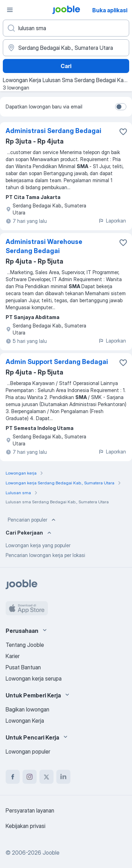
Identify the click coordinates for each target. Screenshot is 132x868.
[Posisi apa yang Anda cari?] (66, 28)
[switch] (121, 107)
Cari (66, 66)
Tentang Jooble (25, 645)
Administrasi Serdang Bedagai (54, 131)
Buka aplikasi (110, 10)
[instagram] (30, 777)
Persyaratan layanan (30, 810)
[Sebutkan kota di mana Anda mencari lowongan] (66, 48)
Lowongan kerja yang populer (38, 545)
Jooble (51, 853)
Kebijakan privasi (26, 826)
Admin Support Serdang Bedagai (57, 362)
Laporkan (112, 221)
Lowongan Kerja (25, 721)
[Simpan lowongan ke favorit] (123, 132)
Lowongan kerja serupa (34, 678)
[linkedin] (63, 777)
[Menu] (10, 10)
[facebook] (13, 777)
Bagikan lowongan (27, 709)
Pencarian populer (32, 520)
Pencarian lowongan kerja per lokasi (45, 555)
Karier (13, 656)
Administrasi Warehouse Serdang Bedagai (44, 246)
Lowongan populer (28, 751)
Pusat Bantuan (23, 667)
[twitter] (46, 777)
